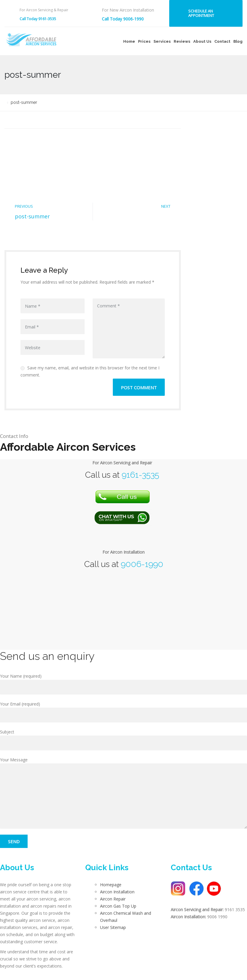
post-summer (32, 216)
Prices (144, 41)
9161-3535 (140, 475)
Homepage (111, 885)
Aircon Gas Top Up (118, 906)
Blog (238, 41)
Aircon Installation (117, 892)
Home (129, 41)
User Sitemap (113, 927)
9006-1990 (142, 564)
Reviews (182, 41)
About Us (202, 41)
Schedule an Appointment (201, 13)
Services (162, 41)
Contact (222, 41)
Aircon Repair (113, 899)
